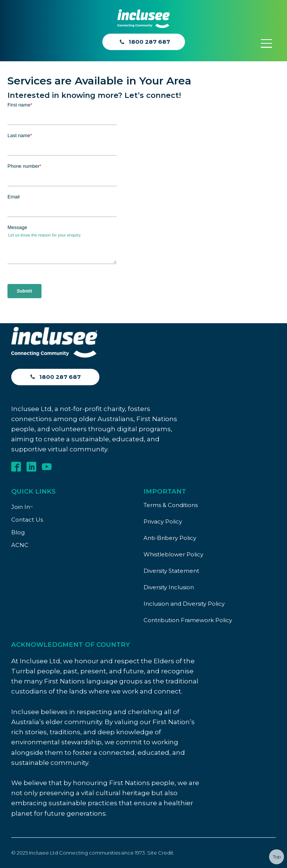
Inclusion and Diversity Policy (184, 604)
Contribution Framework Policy (188, 620)
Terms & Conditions (171, 505)
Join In (22, 507)
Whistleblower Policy (173, 554)
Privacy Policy (163, 521)
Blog (18, 532)
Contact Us (27, 520)
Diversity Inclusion (169, 587)
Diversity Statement (171, 571)
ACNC (20, 545)
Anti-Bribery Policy (170, 538)
